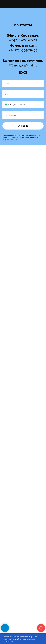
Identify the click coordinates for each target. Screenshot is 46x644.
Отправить (23, 126)
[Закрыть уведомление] (44, 635)
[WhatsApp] (21, 73)
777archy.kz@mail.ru (23, 65)
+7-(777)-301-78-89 (23, 51)
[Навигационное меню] (42, 4)
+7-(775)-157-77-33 (23, 40)
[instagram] (25, 73)
